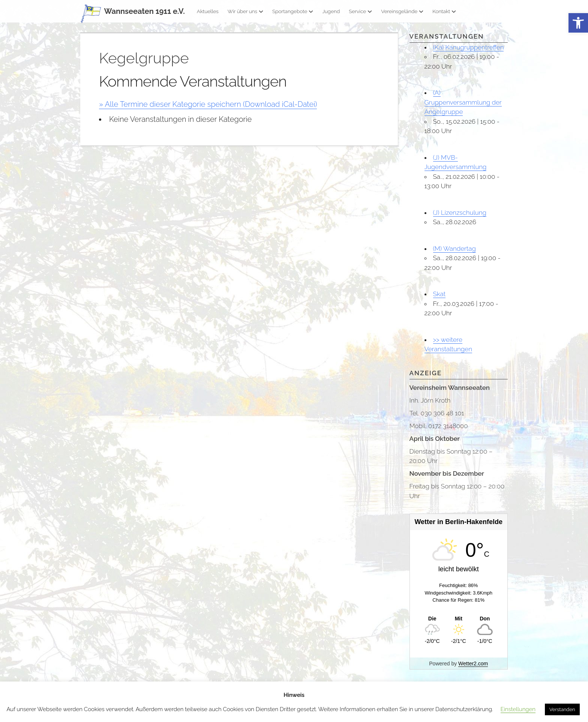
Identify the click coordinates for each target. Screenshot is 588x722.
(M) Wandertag (454, 249)
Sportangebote (293, 11)
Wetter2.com (473, 664)
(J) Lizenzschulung (460, 213)
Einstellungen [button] (518, 709)
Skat (439, 294)
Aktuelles (208, 11)
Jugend (331, 11)
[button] (578, 23)
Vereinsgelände (402, 11)
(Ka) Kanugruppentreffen (469, 47)
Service (360, 11)
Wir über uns (245, 11)
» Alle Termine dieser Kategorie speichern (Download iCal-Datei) (208, 104)
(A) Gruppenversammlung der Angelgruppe (463, 102)
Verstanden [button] (562, 709)
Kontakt (444, 11)
